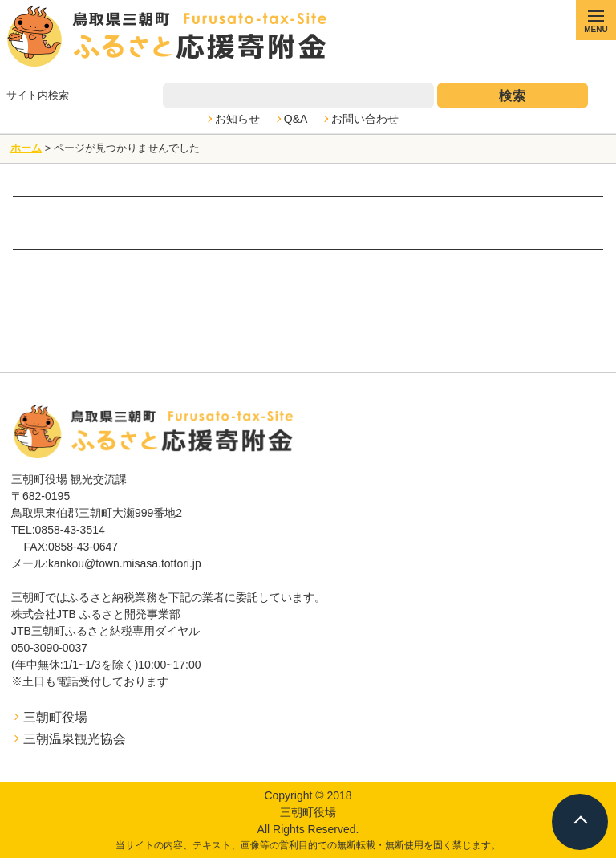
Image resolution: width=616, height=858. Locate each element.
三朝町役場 (55, 717)
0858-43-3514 (70, 530)
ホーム (26, 148)
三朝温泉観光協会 (75, 739)
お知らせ (237, 119)
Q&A (296, 119)
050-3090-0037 (49, 648)
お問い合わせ (365, 119)
